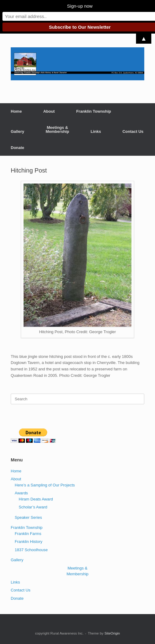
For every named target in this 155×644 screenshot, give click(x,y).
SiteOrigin (112, 633)
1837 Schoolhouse (31, 550)
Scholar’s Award (33, 507)
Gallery (17, 131)
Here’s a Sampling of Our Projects (45, 485)
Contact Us (133, 131)
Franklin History (28, 542)
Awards (21, 493)
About (49, 111)
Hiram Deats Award (36, 499)
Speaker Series (28, 517)
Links (96, 131)
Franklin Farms (28, 534)
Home (16, 111)
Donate (17, 148)
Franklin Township (94, 111)
